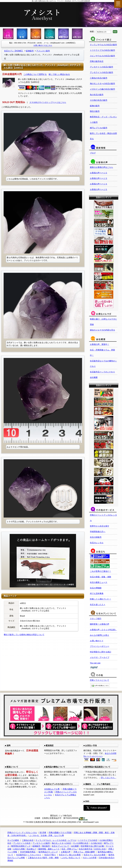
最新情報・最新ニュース (49, 849)
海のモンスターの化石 (61, 843)
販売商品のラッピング (48, 852)
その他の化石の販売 (99, 100)
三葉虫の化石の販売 (99, 78)
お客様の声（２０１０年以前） (103, 630)
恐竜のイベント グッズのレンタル (22, 833)
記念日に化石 (100, 849)
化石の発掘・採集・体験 (101, 577)
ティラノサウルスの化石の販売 (103, 45)
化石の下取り (50, 855)
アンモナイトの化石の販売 (101, 67)
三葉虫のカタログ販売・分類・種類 (43, 858)
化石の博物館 (96, 588)
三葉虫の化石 (28, 840)
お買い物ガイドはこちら (43, 45)
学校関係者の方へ (98, 532)
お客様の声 (66, 852)
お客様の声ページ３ (99, 178)
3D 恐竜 (43, 833)
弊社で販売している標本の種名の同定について (24, 635)
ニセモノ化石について (71, 858)
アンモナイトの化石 (22, 843)
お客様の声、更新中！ (100, 344)
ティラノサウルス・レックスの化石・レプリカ (56, 840)
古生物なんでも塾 (52, 789)
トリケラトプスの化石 (88, 840)
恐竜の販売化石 (97, 61)
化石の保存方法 (86, 849)
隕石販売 (46, 846)
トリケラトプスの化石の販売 (102, 50)
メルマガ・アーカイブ (100, 657)
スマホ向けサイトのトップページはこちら (48, 102)
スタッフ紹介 (96, 619)
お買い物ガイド (97, 641)
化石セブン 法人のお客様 (94, 855)
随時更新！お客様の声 (100, 624)
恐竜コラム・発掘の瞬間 (84, 852)
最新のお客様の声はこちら (101, 167)
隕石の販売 (95, 111)
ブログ (93, 153)
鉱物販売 (36, 846)
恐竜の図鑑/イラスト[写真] (60, 833)
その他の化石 (96, 843)
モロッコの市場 (90, 858)
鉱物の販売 (95, 106)
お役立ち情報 (19, 849)
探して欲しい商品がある (59, 74)
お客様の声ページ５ (99, 189)
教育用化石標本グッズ (21, 846)
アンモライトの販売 (41, 843)
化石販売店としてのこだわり (102, 372)
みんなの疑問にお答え (100, 635)
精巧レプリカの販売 (99, 128)
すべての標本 (13, 840)
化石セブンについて (60, 846)
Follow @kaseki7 (97, 808)
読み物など (31, 849)
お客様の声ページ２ (99, 173)
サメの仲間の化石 (81, 843)
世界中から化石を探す (100, 526)
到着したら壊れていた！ (101, 599)
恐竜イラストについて (100, 680)
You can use (95, 663)
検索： (93, 32)
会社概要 (94, 377)
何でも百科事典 (97, 593)
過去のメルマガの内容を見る (102, 330)
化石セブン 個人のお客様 (70, 855)
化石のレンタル (97, 543)
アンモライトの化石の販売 (101, 72)
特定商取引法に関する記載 (92, 846)
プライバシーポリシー (100, 646)
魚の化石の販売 (97, 95)
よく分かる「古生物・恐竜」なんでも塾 (47, 835)
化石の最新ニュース (99, 582)
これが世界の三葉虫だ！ (101, 571)
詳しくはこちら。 (109, 778)
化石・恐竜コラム (69, 849)
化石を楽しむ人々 (98, 605)
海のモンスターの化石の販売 (102, 84)
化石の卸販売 (96, 537)
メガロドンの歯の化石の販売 (102, 89)
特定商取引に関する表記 (101, 652)
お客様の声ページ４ (99, 184)
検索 (115, 32)
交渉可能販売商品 (28, 852)
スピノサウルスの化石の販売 (102, 56)
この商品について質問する (35, 74)
